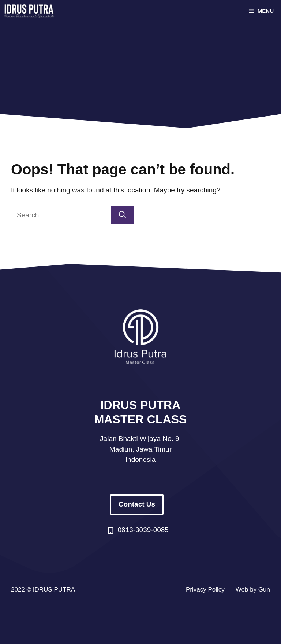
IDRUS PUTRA (54, 590)
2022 (18, 590)
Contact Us (137, 504)
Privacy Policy (205, 590)
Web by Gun (253, 590)
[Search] (122, 215)
